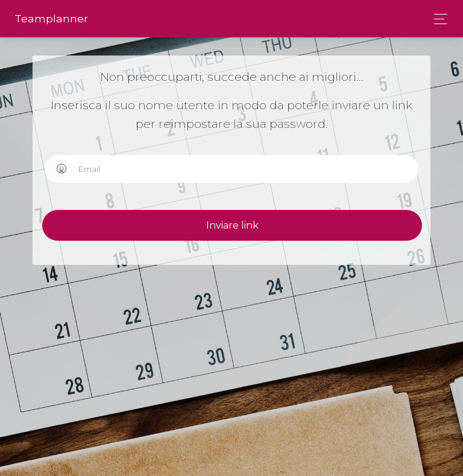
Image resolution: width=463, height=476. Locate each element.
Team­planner (51, 18)
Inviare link (245, 226)
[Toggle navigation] (437, 19)
